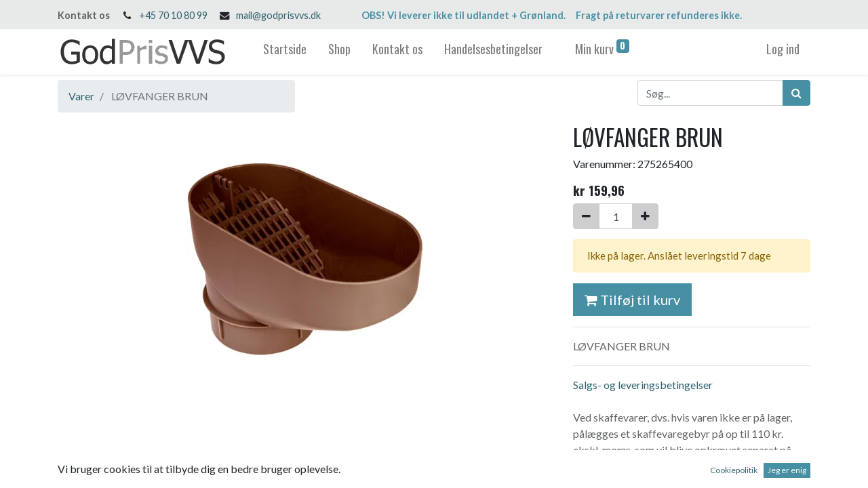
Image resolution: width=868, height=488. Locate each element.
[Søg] (796, 93)
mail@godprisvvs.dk (278, 15)
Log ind (783, 49)
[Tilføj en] (645, 216)
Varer (81, 96)
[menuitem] (285, 52)
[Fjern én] (586, 216)
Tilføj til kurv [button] (632, 300)
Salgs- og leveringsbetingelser (643, 385)
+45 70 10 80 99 (173, 15)
